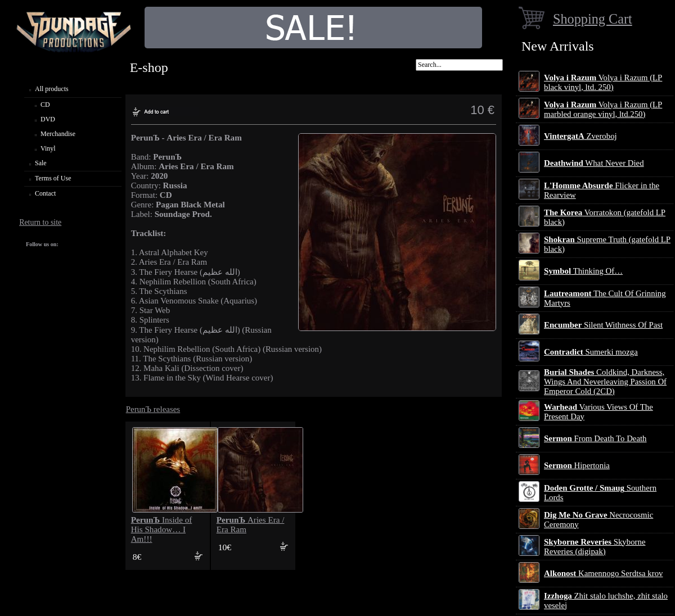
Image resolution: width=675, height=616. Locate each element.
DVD (48, 119)
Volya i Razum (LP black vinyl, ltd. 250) (603, 82)
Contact (45, 193)
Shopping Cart (593, 19)
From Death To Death (595, 438)
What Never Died (594, 163)
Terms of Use (53, 178)
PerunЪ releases (153, 409)
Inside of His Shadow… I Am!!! (162, 529)
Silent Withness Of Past (603, 325)
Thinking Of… (583, 271)
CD (45, 105)
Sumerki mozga (591, 352)
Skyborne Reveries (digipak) (595, 547)
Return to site (40, 222)
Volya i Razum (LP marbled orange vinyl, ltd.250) (603, 109)
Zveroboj (580, 136)
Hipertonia (577, 465)
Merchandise (58, 134)
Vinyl (48, 148)
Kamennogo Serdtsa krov (603, 573)
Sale (41, 163)
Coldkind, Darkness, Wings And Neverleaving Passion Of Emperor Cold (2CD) (605, 382)
